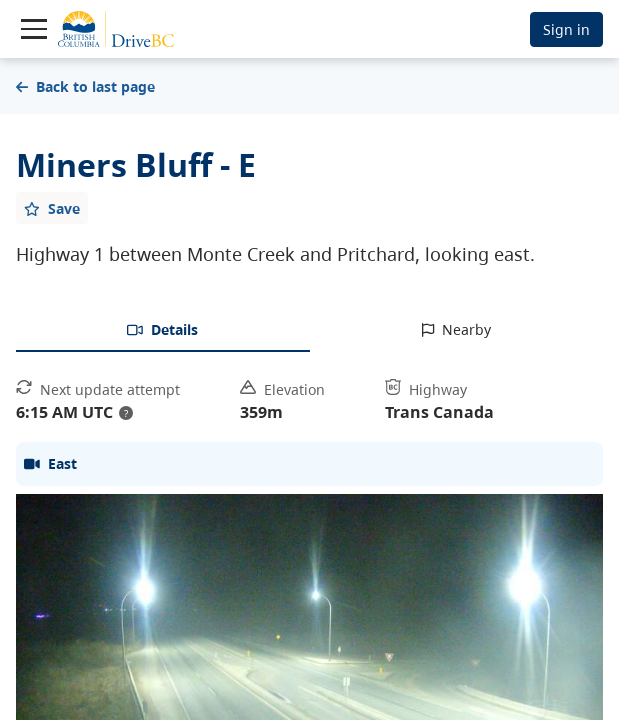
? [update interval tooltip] (126, 413)
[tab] (163, 331)
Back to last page (85, 86)
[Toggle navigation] (34, 29)
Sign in (566, 29)
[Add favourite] (52, 208)
